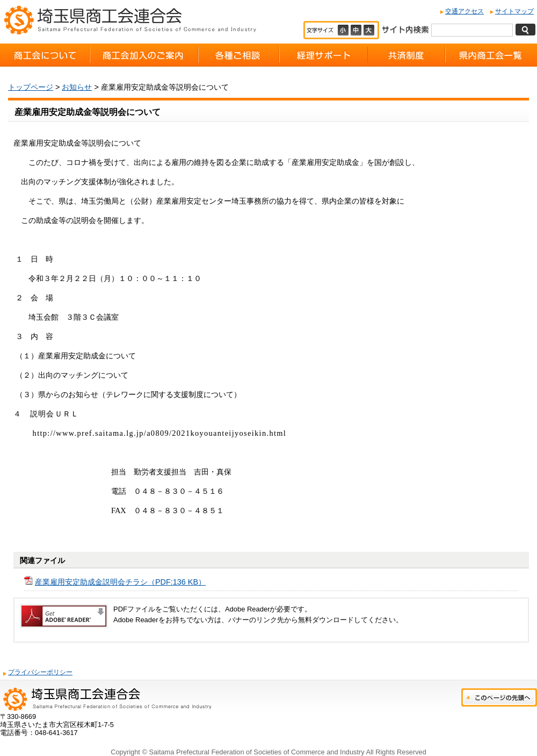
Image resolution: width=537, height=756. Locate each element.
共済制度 (407, 55)
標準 (357, 30)
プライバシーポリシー (40, 672)
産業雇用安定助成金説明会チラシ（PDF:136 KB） (120, 582)
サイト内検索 (405, 29)
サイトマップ (514, 11)
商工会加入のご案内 (144, 55)
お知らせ (77, 87)
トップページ (31, 87)
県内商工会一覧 (491, 55)
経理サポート (324, 55)
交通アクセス (465, 11)
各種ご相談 (239, 55)
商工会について (45, 55)
